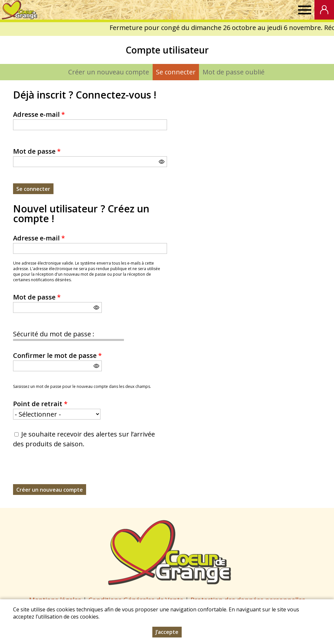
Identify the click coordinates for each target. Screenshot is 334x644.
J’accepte (167, 632)
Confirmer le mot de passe (57, 355)
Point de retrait (40, 404)
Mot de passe (37, 151)
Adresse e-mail (39, 114)
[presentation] (63, 471)
